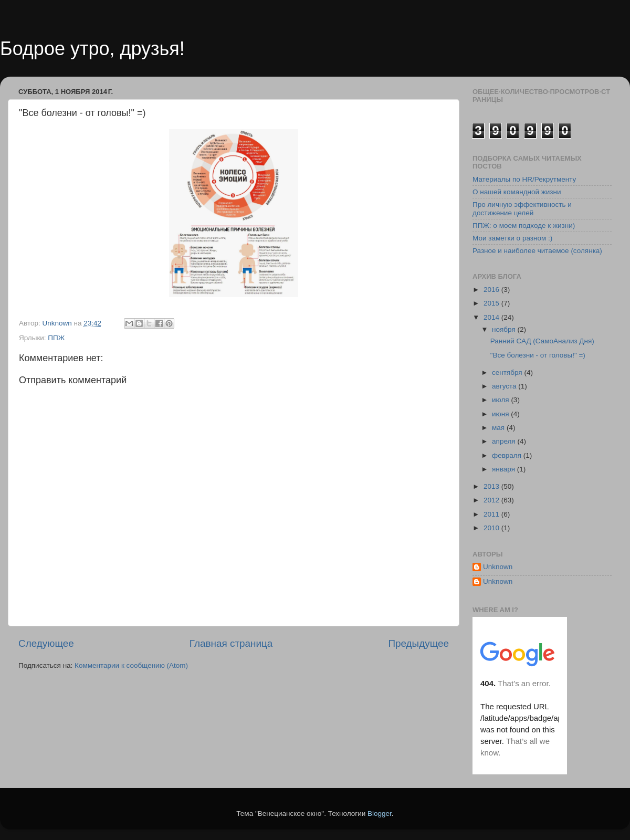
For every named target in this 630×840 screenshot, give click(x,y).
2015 (492, 303)
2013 (492, 486)
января (505, 469)
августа (505, 386)
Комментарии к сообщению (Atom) (131, 665)
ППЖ (56, 338)
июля (501, 400)
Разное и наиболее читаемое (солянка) (537, 251)
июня (501, 414)
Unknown (498, 567)
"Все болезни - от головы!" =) (538, 355)
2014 (492, 317)
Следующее (46, 643)
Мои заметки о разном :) (512, 238)
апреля (505, 441)
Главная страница (231, 643)
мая (499, 428)
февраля (508, 455)
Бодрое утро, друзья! (92, 49)
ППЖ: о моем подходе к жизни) (524, 225)
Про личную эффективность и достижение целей (522, 209)
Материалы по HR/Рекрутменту (524, 179)
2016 (492, 290)
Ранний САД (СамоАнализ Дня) (542, 341)
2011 (492, 514)
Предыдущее (418, 643)
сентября (508, 372)
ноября (505, 329)
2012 (492, 500)
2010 (492, 528)
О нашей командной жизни (517, 192)
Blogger (380, 813)
